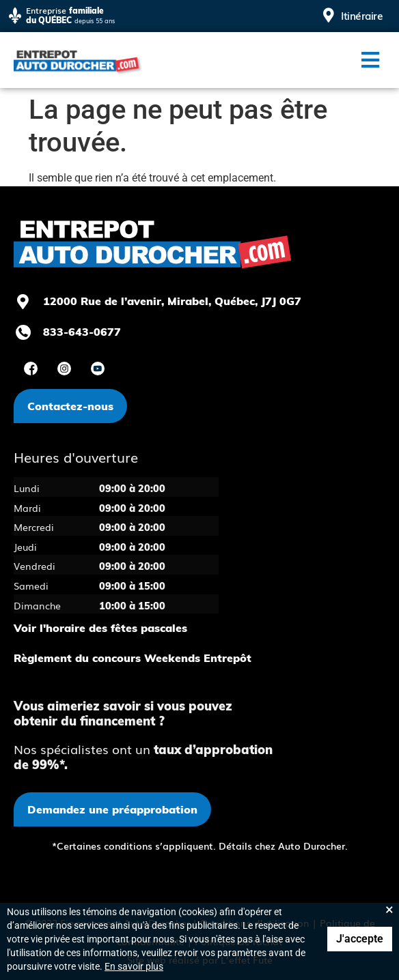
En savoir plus (134, 966)
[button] (370, 60)
